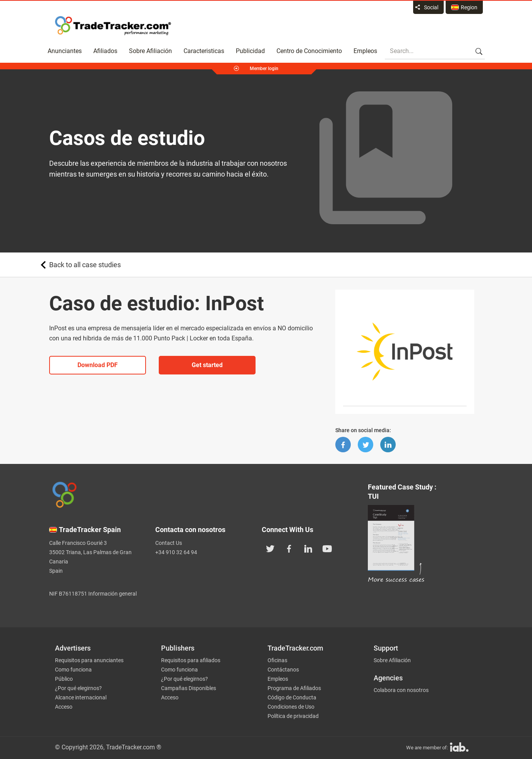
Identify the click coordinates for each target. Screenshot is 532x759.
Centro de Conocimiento (309, 51)
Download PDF (98, 365)
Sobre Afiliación (150, 51)
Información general (112, 594)
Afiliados (105, 51)
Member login (264, 69)
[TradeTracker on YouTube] (327, 548)
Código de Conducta (292, 697)
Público (64, 679)
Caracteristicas (204, 51)
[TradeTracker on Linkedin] (308, 548)
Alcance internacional (81, 697)
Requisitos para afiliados (191, 660)
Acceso (64, 707)
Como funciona (73, 670)
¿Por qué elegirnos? (78, 688)
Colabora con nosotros (401, 690)
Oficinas (277, 660)
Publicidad (250, 51)
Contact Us (169, 543)
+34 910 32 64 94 (176, 552)
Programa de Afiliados (294, 688)
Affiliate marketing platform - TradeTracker (113, 26)
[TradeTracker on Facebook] (289, 548)
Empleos (365, 51)
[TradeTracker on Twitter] (270, 548)
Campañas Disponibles (189, 688)
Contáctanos (283, 670)
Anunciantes (65, 51)
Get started (207, 365)
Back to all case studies (85, 265)
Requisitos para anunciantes (89, 660)
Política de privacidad (293, 716)
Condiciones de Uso (291, 707)
